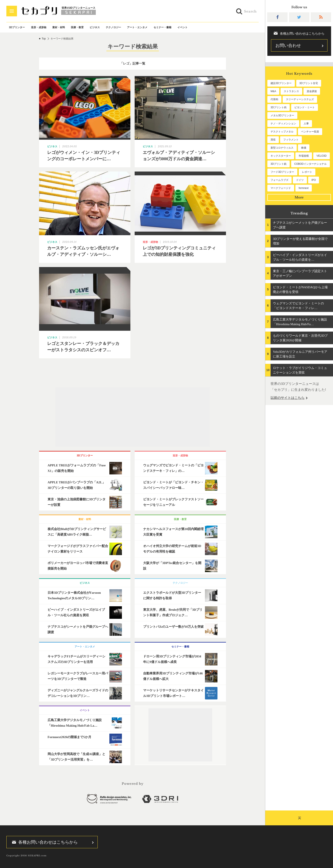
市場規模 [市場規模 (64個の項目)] (304, 156)
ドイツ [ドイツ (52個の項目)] (300, 180)
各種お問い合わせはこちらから (44, 842)
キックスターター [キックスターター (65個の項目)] (281, 156)
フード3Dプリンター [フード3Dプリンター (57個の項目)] (282, 172)
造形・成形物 (39, 27)
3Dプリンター (17, 27)
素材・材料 (59, 27)
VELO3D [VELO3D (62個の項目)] (321, 156)
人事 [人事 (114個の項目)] (306, 124)
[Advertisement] (133, 417)
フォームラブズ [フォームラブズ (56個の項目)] (279, 180)
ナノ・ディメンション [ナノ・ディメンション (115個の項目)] (283, 124)
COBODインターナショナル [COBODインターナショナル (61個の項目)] (310, 164)
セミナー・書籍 (162, 27)
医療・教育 (77, 27)
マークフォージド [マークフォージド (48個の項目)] (281, 188)
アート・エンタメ (137, 27)
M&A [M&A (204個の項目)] (273, 91)
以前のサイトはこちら (288, 398)
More (299, 197)
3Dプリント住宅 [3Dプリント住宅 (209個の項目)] (309, 83)
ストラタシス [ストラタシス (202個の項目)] (291, 91)
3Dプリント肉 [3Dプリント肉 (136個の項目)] (279, 107)
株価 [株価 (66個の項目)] (304, 148)
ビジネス (95, 27)
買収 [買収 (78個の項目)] (273, 140)
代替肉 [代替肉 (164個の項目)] (274, 99)
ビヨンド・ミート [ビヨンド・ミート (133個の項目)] (305, 107)
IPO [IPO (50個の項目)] (314, 180)
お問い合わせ (288, 45)
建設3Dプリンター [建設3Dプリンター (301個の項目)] (281, 83)
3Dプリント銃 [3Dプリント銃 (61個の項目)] (279, 164)
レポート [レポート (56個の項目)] (307, 172)
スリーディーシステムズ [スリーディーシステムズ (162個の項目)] (300, 99)
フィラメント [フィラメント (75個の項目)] (291, 140)
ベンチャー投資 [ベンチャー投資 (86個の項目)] (310, 132)
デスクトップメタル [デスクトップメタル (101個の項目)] (282, 132)
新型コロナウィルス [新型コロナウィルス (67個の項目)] (282, 148)
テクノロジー (113, 27)
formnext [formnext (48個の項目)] (304, 188)
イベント (182, 27)
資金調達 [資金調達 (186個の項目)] (312, 91)
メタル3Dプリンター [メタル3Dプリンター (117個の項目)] (282, 115)
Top (44, 39)
